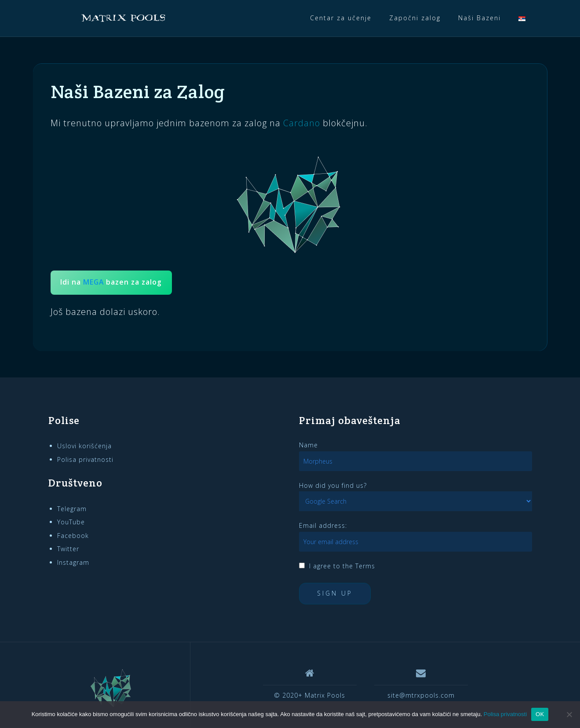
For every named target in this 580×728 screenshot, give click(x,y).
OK (540, 714)
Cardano (302, 123)
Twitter (68, 549)
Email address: (323, 525)
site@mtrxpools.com (421, 695)
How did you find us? (333, 485)
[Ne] (569, 714)
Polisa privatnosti (85, 459)
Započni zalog (415, 18)
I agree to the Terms (342, 566)
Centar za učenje (341, 18)
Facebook (73, 536)
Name (308, 445)
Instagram (73, 562)
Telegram (72, 509)
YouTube (71, 522)
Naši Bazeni (480, 18)
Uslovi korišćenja (84, 446)
